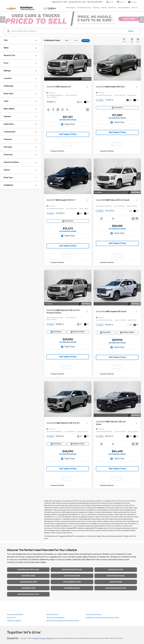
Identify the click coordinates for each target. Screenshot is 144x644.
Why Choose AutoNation (56, 618)
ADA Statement (53, 615)
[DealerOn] (13, 638)
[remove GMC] (68, 41)
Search (131, 31)
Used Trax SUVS (116, 582)
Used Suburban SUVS (28, 582)
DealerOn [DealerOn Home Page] (36, 638)
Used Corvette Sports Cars (28, 594)
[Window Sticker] (137, 219)
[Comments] (88, 110)
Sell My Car (112, 8)
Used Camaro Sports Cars (116, 588)
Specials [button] (104, 8)
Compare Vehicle (57, 151)
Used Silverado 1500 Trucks (28, 570)
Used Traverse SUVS (72, 576)
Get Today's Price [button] (68, 134)
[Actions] (87, 87)
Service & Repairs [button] (124, 8)
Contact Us (11, 618)
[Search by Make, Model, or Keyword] (69, 31)
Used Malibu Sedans (72, 588)
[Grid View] (132, 41)
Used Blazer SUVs (28, 588)
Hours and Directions (94, 615)
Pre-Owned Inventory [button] (84, 8)
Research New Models (15, 615)
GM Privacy (50, 638)
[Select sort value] (125, 40)
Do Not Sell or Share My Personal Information (63, 621)
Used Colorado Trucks (116, 576)
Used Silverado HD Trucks (72, 570)
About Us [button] (135, 8)
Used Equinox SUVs (116, 570)
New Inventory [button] (71, 8)
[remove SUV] (77, 41)
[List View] (138, 41)
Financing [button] (96, 8)
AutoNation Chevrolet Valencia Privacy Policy (102, 618)
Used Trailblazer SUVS (72, 582)
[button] (89, 63)
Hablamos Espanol (14, 621)
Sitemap (43, 638)
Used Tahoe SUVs (28, 576)
